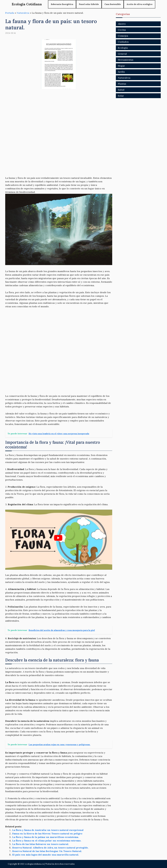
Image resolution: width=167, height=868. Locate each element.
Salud (121, 90)
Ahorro (122, 24)
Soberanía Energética (62, 4)
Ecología (123, 48)
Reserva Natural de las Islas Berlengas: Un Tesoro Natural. (47, 851)
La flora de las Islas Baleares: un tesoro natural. (41, 844)
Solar (121, 96)
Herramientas (126, 60)
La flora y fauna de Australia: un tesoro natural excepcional (48, 830)
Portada (10, 13)
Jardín (121, 72)
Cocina (122, 30)
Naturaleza (23, 13)
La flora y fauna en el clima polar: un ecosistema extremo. (47, 841)
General (122, 54)
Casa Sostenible (113, 4)
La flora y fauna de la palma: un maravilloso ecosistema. (45, 837)
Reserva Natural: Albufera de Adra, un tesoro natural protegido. (50, 848)
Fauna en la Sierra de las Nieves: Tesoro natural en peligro (47, 834)
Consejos (123, 36)
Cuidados (123, 42)
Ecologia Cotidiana (27, 4)
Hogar (121, 66)
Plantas (122, 84)
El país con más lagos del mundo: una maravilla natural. (46, 855)
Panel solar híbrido (89, 4)
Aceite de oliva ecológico (139, 4)
